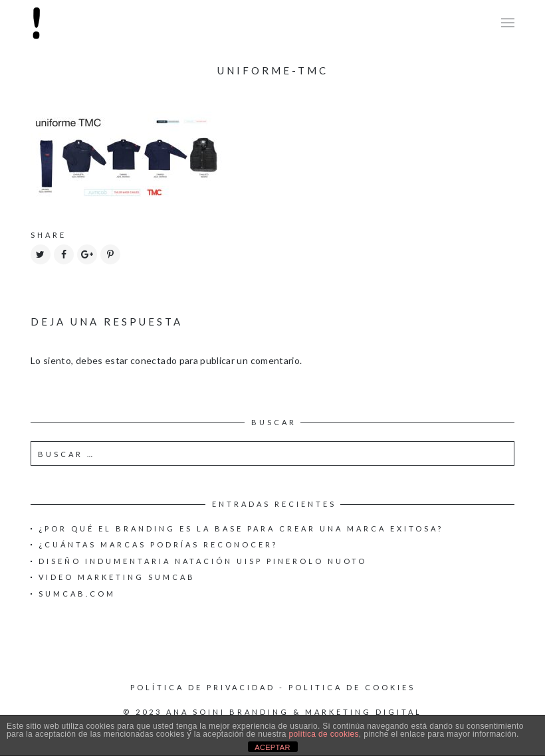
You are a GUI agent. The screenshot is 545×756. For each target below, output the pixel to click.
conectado (154, 360)
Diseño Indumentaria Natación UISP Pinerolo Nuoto (203, 561)
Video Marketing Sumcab (117, 577)
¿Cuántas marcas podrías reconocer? (158, 544)
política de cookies (323, 734)
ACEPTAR (272, 747)
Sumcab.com (77, 594)
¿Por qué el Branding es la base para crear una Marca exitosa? (241, 528)
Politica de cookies (352, 687)
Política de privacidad (203, 687)
